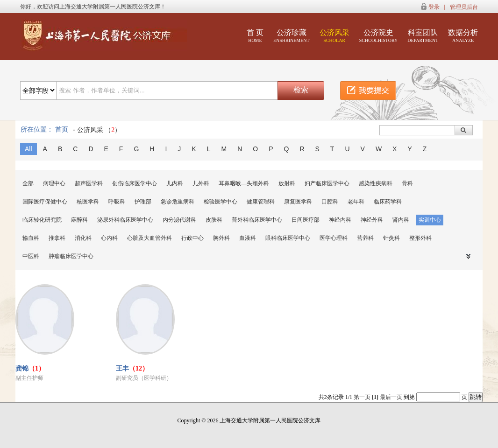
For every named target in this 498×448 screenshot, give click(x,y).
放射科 (287, 183)
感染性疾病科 (376, 183)
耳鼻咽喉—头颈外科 (244, 183)
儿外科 (201, 183)
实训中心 (430, 220)
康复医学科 (298, 202)
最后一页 (391, 397)
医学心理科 (334, 238)
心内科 (109, 238)
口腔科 (330, 202)
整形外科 (420, 238)
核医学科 (88, 202)
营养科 (365, 238)
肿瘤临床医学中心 (71, 256)
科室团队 (423, 36)
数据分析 (463, 36)
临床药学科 (388, 202)
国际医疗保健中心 (45, 202)
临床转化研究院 (42, 220)
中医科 (31, 256)
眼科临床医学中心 (288, 238)
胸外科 (221, 238)
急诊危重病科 (178, 202)
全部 (28, 183)
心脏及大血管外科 (149, 238)
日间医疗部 (306, 220)
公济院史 (379, 36)
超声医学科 (89, 183)
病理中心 (54, 183)
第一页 (362, 397)
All (28, 149)
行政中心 (192, 238)
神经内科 (340, 220)
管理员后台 (464, 7)
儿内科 (175, 183)
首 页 (255, 36)
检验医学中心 (221, 202)
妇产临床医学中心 (327, 183)
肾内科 (401, 220)
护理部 (143, 202)
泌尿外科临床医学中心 (125, 220)
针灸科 (391, 238)
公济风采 (334, 36)
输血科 (31, 238)
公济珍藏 (292, 36)
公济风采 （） (99, 130)
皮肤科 (214, 220)
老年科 (356, 202)
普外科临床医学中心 (257, 220)
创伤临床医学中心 (135, 183)
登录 (434, 7)
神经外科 (372, 220)
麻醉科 (79, 220)
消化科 (83, 238)
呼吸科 (117, 202)
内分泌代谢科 (179, 220)
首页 (62, 129)
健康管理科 (261, 202)
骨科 (407, 183)
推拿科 (57, 238)
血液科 (248, 238)
